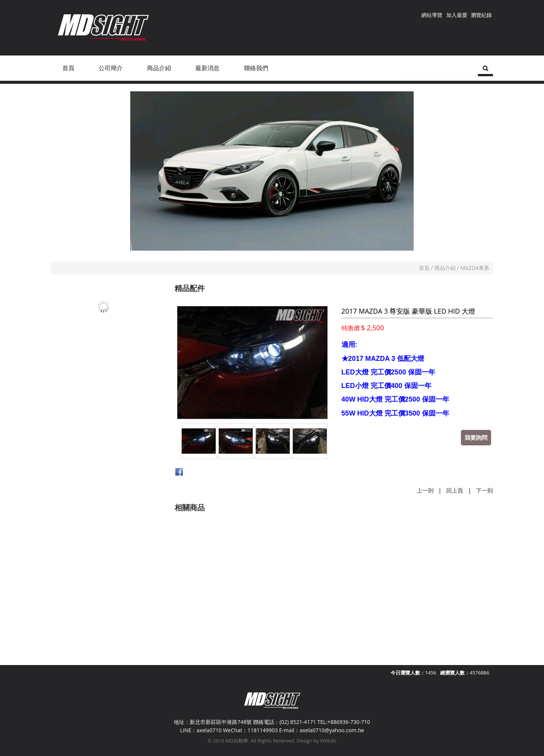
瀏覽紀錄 (481, 15)
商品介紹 (445, 268)
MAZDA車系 (475, 268)
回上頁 (455, 490)
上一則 (425, 490)
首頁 (424, 268)
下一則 (484, 490)
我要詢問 (476, 437)
